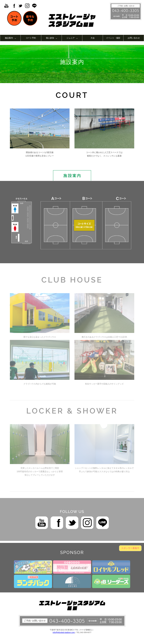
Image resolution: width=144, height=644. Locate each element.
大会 (93, 38)
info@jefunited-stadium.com (64, 632)
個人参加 (50, 38)
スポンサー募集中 (130, 551)
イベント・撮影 (113, 38)
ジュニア (71, 38)
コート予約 (31, 38)
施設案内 (9, 38)
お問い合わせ (134, 38)
